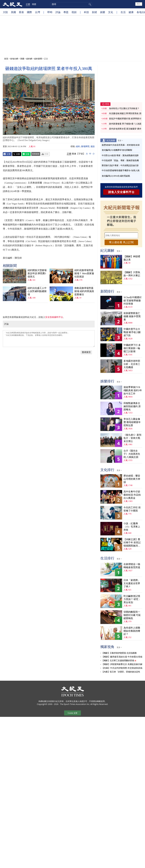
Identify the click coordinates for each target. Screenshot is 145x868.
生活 (123, 12)
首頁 (6, 59)
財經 (95, 12)
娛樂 (103, 12)
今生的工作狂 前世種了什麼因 (132, 509)
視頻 (74, 12)
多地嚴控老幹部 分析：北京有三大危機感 (132, 364)
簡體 (34, 4)
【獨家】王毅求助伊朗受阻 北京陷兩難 (119, 653)
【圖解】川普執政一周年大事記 (132, 274)
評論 (58, 12)
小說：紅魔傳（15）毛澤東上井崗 (132, 527)
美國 (13, 12)
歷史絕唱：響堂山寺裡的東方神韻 (132, 479)
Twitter (17, 154)
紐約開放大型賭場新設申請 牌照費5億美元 (37, 273)
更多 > (120, 140)
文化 (111, 12)
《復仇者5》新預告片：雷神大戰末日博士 (132, 438)
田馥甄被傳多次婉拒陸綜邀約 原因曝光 (132, 406)
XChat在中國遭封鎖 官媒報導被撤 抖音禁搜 (133, 301)
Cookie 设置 (72, 713)
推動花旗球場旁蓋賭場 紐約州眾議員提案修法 (84, 291)
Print (45, 154)
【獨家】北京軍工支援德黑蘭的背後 (118, 661)
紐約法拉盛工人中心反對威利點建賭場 (37, 291)
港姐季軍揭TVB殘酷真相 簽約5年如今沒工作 (133, 390)
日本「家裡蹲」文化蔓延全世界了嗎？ (132, 583)
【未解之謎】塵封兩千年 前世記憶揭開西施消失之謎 (132, 543)
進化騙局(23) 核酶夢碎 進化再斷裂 (117, 150)
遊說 (93, 146)
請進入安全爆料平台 (121, 192)
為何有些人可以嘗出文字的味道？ (124, 108)
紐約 (78, 146)
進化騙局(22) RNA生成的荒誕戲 (116, 176)
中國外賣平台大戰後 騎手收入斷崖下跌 (132, 332)
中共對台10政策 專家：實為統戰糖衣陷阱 (120, 155)
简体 (74, 154)
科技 (86, 12)
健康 (131, 12)
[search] (71, 4)
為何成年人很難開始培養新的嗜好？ (132, 631)
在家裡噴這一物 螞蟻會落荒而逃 (132, 566)
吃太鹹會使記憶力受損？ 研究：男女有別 (132, 599)
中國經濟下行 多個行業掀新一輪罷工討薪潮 (132, 348)
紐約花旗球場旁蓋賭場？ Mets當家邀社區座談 (84, 273)
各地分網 (14, 59)
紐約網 (29, 59)
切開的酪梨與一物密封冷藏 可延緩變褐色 (132, 615)
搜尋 (90, 4)
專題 (66, 12)
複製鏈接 (36, 154)
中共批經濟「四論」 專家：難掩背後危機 (120, 160)
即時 (50, 12)
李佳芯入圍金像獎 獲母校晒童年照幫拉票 (132, 422)
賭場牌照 (85, 146)
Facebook (7, 154)
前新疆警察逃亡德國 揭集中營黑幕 (132, 316)
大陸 (5, 12)
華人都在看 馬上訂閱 (121, 242)
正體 (28, 4)
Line (26, 154)
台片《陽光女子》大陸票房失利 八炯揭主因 (132, 454)
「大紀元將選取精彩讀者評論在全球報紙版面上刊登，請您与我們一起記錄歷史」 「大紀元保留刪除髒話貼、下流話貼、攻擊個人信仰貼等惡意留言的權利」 (49, 339)
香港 (21, 12)
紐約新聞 (38, 59)
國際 (29, 12)
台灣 (38, 12)
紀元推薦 (111, 140)
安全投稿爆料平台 (54, 317)
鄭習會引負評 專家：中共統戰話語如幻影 (120, 165)
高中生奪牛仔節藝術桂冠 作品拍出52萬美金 (132, 495)
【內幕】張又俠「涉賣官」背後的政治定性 (121, 672)
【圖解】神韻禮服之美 (132, 258)
